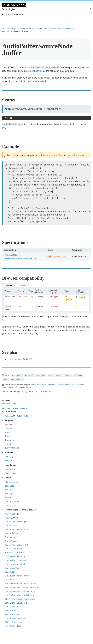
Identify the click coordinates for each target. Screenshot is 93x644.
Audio (20, 375)
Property (67, 375)
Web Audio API (17, 380)
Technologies (46, 9)
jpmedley (69, 385)
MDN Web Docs (14, 5)
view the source (76, 155)
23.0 (36, 297)
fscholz (61, 385)
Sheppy (32, 385)
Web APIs (48, 28)
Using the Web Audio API (20, 359)
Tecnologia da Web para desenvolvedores (25, 28)
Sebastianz (52, 385)
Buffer (51, 375)
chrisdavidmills (25, 388)
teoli (16, 388)
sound (5, 380)
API (13, 375)
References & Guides (46, 14)
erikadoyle (41, 385)
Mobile (23, 285)
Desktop (9, 285)
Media (58, 375)
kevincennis (79, 385)
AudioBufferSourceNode (64, 28)
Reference (78, 375)
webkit (70, 300)
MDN (4, 28)
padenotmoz (7, 388)
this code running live (52, 155)
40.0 (36, 306)
